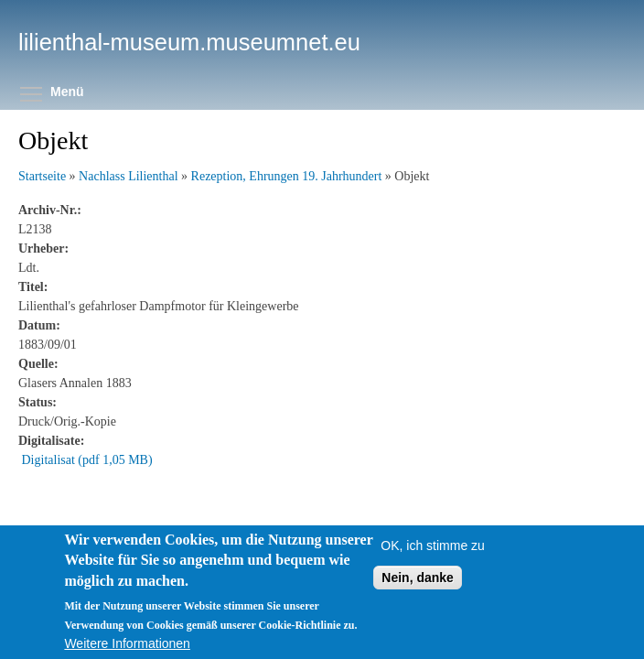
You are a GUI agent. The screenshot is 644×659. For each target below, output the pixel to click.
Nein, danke (418, 578)
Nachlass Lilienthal (128, 176)
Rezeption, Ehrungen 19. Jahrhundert (287, 176)
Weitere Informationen (127, 643)
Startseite (42, 176)
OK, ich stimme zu (433, 546)
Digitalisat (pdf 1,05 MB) (87, 460)
